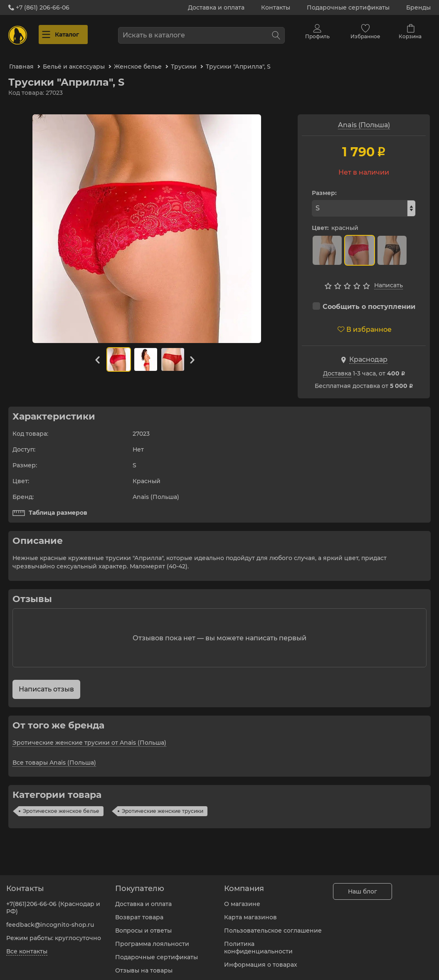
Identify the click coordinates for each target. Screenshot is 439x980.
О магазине (242, 899)
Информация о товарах (261, 960)
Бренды (418, 7)
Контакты (276, 7)
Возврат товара (139, 912)
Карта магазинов (250, 912)
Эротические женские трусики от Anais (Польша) (89, 736)
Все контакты (27, 946)
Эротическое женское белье (61, 804)
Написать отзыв (46, 682)
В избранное (365, 322)
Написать (388, 279)
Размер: (324, 186)
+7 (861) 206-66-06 (39, 7)
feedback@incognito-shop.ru (50, 920)
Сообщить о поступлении (364, 300)
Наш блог (363, 886)
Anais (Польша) (364, 118)
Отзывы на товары (144, 965)
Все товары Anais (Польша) (54, 755)
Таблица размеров (50, 506)
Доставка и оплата (216, 7)
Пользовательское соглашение (273, 926)
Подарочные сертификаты (348, 7)
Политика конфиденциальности (258, 943)
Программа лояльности (152, 939)
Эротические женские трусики (163, 804)
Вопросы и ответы (143, 926)
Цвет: (320, 221)
